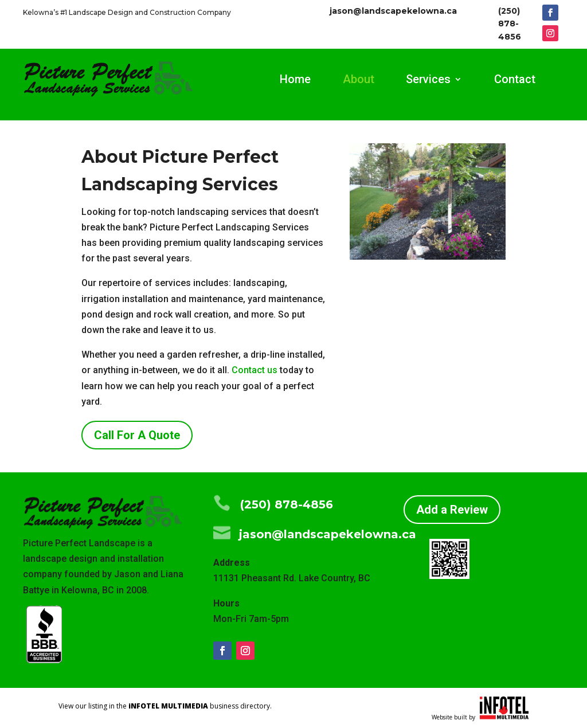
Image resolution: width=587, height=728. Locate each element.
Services (428, 81)
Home (295, 81)
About (359, 81)
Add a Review (452, 510)
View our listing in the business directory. (165, 706)
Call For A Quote (137, 435)
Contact (515, 81)
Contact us (255, 370)
